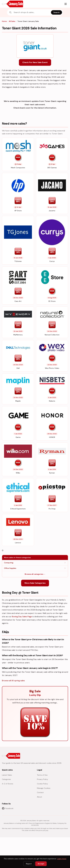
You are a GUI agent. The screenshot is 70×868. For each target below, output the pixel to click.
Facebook (8, 808)
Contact (40, 792)
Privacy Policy (42, 779)
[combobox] (32, 12)
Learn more (62, 859)
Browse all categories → (35, 574)
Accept (41, 864)
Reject (29, 864)
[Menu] (66, 4)
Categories (6, 779)
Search (56, 12)
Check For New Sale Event (35, 62)
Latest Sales (7, 775)
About (39, 797)
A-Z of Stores (8, 784)
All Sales (12, 21)
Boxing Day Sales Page (22, 617)
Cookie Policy (42, 784)
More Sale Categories (35, 583)
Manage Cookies (44, 788)
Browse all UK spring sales (13, 681)
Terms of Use (42, 775)
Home (4, 21)
